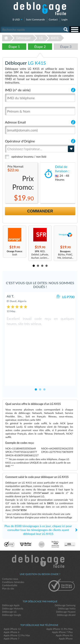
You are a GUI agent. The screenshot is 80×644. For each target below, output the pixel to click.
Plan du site (8, 568)
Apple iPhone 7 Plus (62, 611)
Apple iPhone (66, 618)
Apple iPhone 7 (12, 618)
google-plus (49, 633)
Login (64, 19)
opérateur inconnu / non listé (29, 157)
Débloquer (23, 38)
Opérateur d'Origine (20, 141)
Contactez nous (10, 558)
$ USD (16, 19)
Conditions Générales (13, 561)
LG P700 (68, 297)
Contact (53, 19)
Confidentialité (10, 565)
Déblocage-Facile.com (40, 541)
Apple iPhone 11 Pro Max (59, 608)
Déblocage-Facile (40, 9)
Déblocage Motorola (13, 588)
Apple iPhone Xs (64, 615)
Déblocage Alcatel (66, 594)
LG (41, 38)
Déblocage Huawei (66, 591)
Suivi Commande (35, 19)
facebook (32, 633)
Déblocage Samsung (65, 585)
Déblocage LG (9, 591)
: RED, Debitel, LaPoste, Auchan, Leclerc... (40, 254)
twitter (40, 633)
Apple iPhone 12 (12, 608)
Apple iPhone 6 (12, 611)
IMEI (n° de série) (18, 90)
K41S (55, 38)
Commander (40, 211)
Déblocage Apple (11, 585)
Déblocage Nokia (67, 588)
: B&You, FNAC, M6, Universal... (65, 254)
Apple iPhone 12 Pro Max (17, 615)
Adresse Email (15, 122)
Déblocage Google (12, 594)
